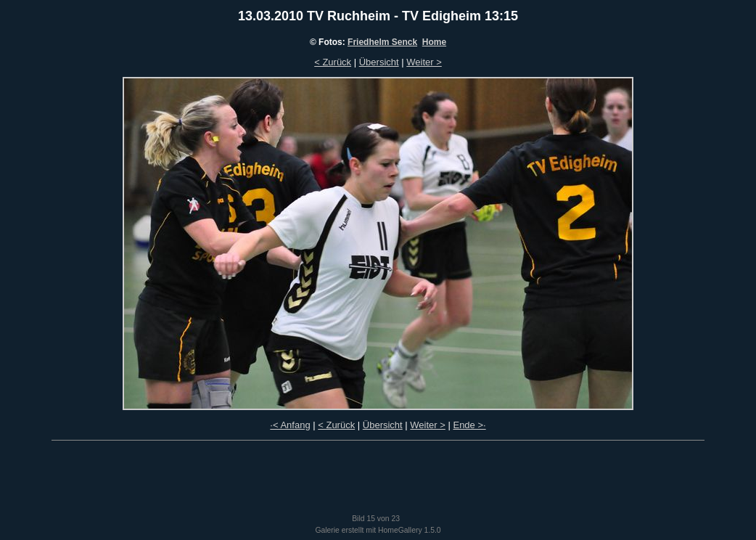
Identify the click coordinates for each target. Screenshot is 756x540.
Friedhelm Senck (382, 42)
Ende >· (469, 425)
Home (434, 42)
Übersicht (379, 62)
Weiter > (424, 62)
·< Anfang (290, 425)
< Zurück (333, 62)
